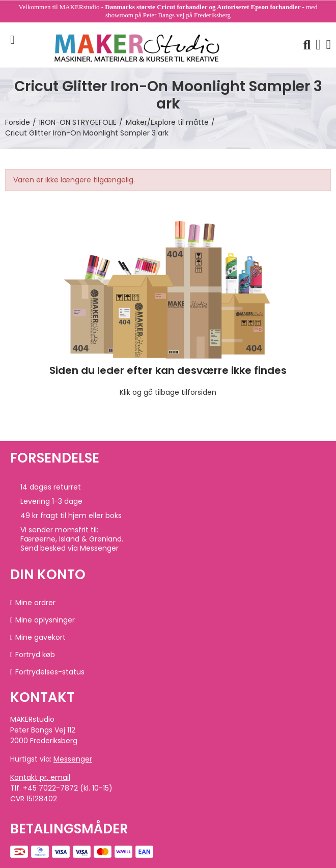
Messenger (73, 759)
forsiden (202, 392)
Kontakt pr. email (40, 777)
